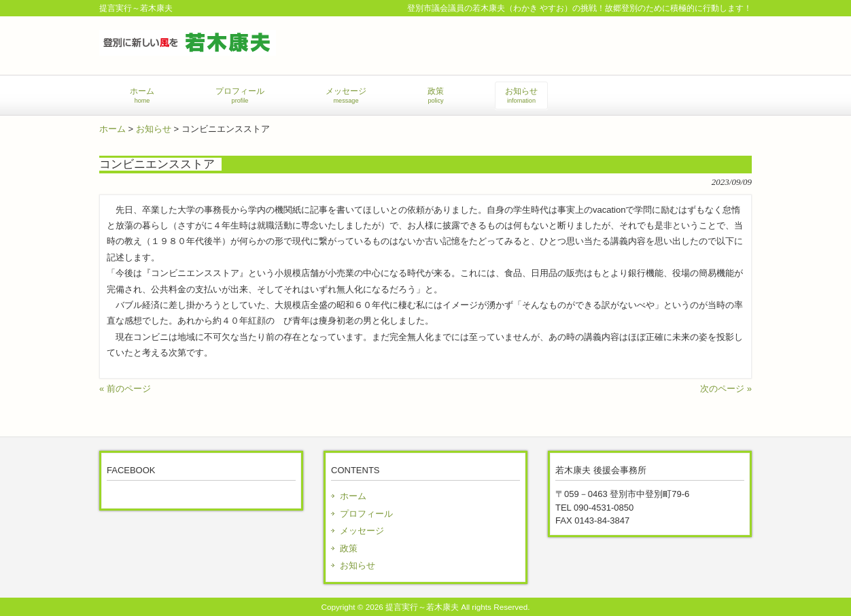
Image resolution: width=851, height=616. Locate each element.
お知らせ (154, 129)
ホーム (112, 129)
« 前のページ (125, 389)
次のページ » (726, 389)
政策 (349, 548)
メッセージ (362, 531)
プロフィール (366, 514)
